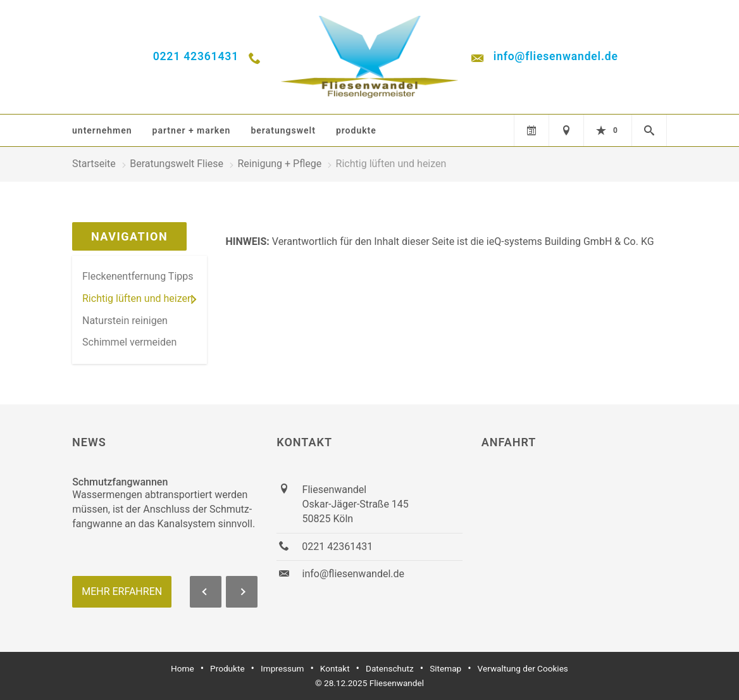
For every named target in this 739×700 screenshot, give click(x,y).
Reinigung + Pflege (279, 164)
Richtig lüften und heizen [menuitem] (138, 298)
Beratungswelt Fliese (177, 164)
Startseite (94, 164)
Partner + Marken (192, 130)
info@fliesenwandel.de (556, 56)
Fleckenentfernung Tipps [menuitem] (138, 276)
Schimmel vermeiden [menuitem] (129, 342)
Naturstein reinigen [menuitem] (125, 321)
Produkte (356, 130)
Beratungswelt (283, 130)
